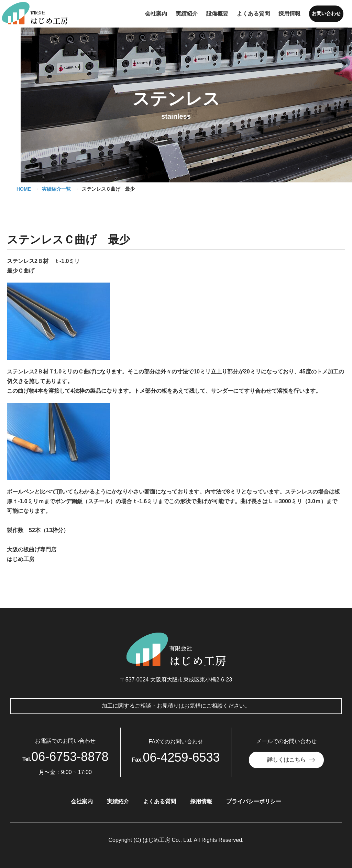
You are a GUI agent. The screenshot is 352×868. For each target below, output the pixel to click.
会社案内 (82, 801)
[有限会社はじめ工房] (39, 14)
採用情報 (201, 801)
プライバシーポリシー (254, 801)
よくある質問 (159, 801)
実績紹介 (118, 801)
